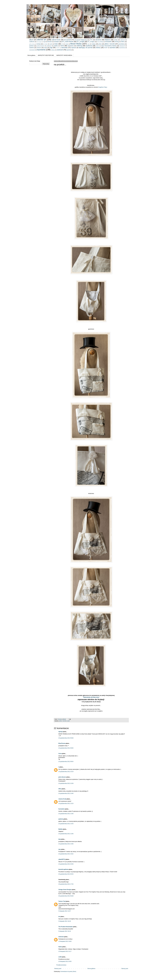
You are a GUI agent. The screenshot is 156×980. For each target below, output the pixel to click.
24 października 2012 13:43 (66, 824)
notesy (94, 44)
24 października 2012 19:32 (66, 854)
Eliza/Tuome (62, 743)
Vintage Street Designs (65, 890)
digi (44, 42)
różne (62, 46)
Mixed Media (76, 44)
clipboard (123, 40)
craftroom (32, 42)
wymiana (113, 48)
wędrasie (74, 48)
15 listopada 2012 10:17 (65, 951)
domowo (49, 42)
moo (88, 44)
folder (123, 42)
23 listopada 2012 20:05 (65, 961)
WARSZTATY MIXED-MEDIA (64, 55)
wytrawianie (32, 50)
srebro (97, 46)
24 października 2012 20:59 (66, 864)
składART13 (62, 859)
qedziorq (61, 819)
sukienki (32, 48)
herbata (39, 44)
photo (100, 44)
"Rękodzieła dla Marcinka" (91, 697)
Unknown (61, 937)
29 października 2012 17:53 (66, 884)
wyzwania (41, 50)
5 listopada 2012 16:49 (65, 921)
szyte (45, 48)
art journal (67, 40)
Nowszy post (58, 969)
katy (60, 839)
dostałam (57, 42)
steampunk (122, 46)
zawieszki (60, 50)
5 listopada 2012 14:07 (65, 911)
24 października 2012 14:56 (66, 844)
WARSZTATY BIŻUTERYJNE (46, 55)
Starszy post (125, 969)
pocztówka (121, 44)
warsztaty (65, 48)
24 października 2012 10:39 (66, 783)
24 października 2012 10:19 (66, 772)
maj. (60, 849)
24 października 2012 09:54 (66, 762)
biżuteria (98, 40)
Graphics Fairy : (103, 87)
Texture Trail (62, 901)
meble (67, 44)
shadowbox (71, 46)
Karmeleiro (62, 809)
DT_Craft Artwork (68, 42)
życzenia (69, 50)
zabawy (53, 50)
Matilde (61, 829)
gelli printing (32, 44)
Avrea (60, 754)
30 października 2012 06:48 (66, 896)
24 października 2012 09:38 (66, 738)
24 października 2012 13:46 (66, 834)
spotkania (89, 46)
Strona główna (31, 55)
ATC (91, 40)
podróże (32, 46)
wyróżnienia (122, 48)
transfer (58, 48)
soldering (79, 46)
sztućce (39, 48)
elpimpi (61, 732)
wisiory (98, 48)
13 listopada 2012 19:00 (65, 941)
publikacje (49, 46)
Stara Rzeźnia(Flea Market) (109, 46)
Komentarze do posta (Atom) (68, 971)
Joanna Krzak (62, 799)
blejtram (108, 40)
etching (117, 42)
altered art (42, 40)
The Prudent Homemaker (66, 927)
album (31, 40)
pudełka (56, 46)
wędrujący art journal (85, 48)
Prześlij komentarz (61, 965)
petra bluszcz (62, 777)
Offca (60, 789)
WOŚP (106, 48)
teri (59, 917)
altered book (56, 40)
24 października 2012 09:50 (66, 748)
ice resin (45, 44)
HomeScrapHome (64, 869)
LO (62, 44)
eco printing (100, 42)
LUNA (60, 957)
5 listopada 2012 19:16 (65, 931)
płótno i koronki (110, 44)
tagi (51, 48)
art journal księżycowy (81, 40)
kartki (51, 44)
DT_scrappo (91, 42)
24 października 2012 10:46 (66, 793)
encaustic (108, 42)
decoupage (39, 42)
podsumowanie (41, 46)
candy (116, 40)
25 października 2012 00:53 (66, 874)
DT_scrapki (81, 42)
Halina (60, 947)
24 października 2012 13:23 (66, 804)
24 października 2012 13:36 (66, 814)
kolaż (56, 44)
